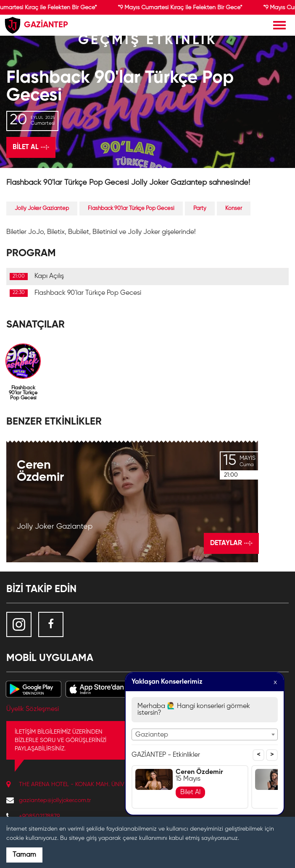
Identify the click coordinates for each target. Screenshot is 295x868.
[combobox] (205, 734)
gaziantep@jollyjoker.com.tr (55, 800)
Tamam (24, 855)
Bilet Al (190, 792)
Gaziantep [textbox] (152, 735)
